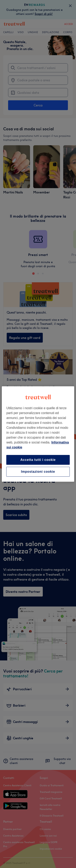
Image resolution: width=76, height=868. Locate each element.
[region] (38, 434)
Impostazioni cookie (38, 472)
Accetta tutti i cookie (38, 460)
